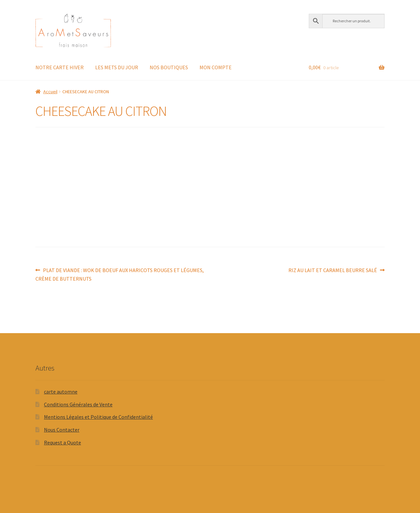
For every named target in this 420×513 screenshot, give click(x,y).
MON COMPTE (216, 67)
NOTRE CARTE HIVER (60, 67)
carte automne (61, 392)
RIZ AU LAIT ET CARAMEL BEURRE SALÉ (333, 270)
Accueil (50, 92)
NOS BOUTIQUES (169, 67)
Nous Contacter (62, 430)
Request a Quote (63, 442)
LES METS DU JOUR (117, 67)
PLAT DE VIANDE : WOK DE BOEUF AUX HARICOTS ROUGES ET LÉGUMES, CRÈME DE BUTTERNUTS (120, 274)
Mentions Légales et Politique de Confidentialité (98, 417)
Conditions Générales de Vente (78, 404)
